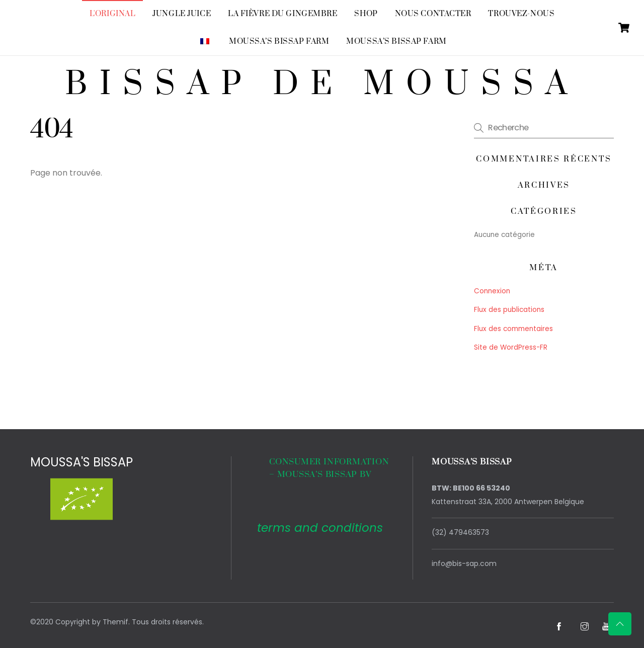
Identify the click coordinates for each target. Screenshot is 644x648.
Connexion (492, 291)
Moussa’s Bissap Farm (279, 42)
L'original (113, 14)
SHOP (366, 14)
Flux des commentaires (513, 329)
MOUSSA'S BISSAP (82, 462)
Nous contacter (433, 14)
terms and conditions (320, 528)
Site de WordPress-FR (511, 347)
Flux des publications (509, 310)
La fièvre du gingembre (283, 14)
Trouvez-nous (521, 14)
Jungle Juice (182, 14)
